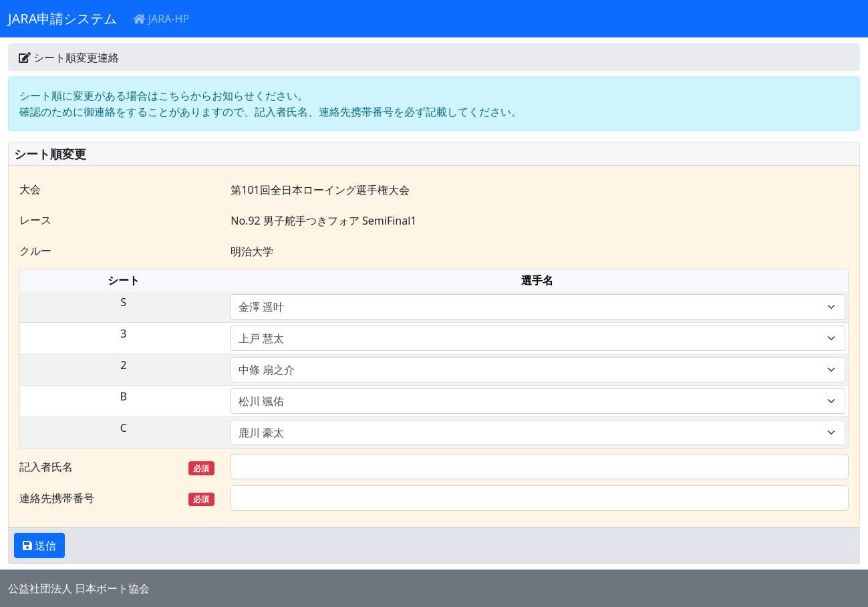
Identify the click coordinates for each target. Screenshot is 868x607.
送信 (44, 545)
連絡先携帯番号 (117, 498)
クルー (35, 251)
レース (35, 220)
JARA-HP (161, 19)
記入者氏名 (117, 467)
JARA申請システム (62, 18)
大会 (30, 189)
